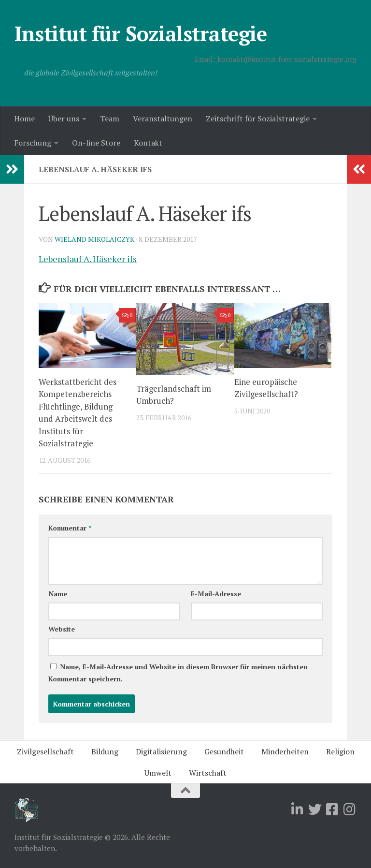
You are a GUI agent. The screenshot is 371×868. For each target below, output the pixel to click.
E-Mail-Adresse (216, 594)
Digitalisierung (161, 751)
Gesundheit (224, 751)
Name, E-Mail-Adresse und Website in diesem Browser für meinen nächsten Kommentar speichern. (178, 673)
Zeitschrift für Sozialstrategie (258, 118)
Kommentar (70, 528)
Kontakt (148, 143)
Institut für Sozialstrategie (141, 33)
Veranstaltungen (163, 118)
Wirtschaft (208, 773)
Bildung (105, 751)
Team (110, 118)
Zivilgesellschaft (45, 751)
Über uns (64, 118)
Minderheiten (285, 751)
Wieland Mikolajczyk (94, 239)
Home (24, 118)
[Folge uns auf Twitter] (315, 809)
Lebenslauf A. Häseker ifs (88, 259)
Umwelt (158, 773)
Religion (340, 751)
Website (62, 629)
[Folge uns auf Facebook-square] (332, 809)
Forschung (33, 143)
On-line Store (96, 143)
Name (58, 594)
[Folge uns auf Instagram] (350, 809)
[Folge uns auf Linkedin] (298, 809)
